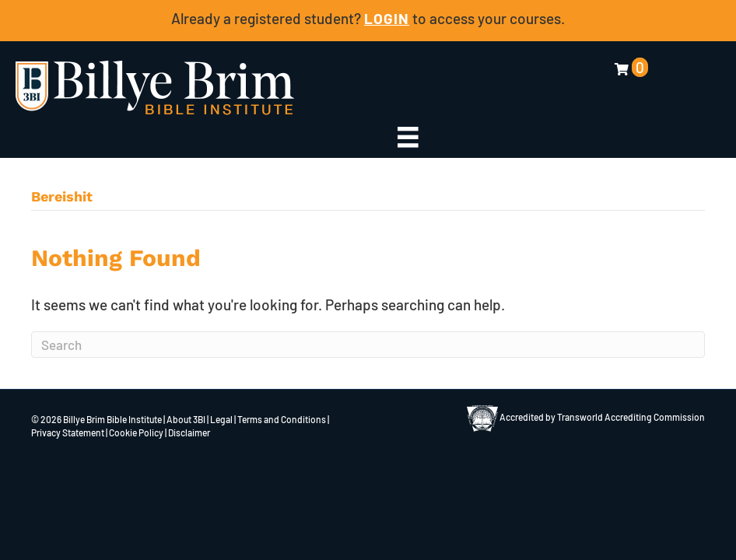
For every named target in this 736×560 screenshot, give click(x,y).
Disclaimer (189, 432)
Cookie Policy (136, 432)
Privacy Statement (68, 432)
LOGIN (387, 18)
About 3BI (186, 419)
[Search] (368, 345)
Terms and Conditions (282, 419)
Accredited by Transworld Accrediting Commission (586, 417)
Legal (221, 419)
